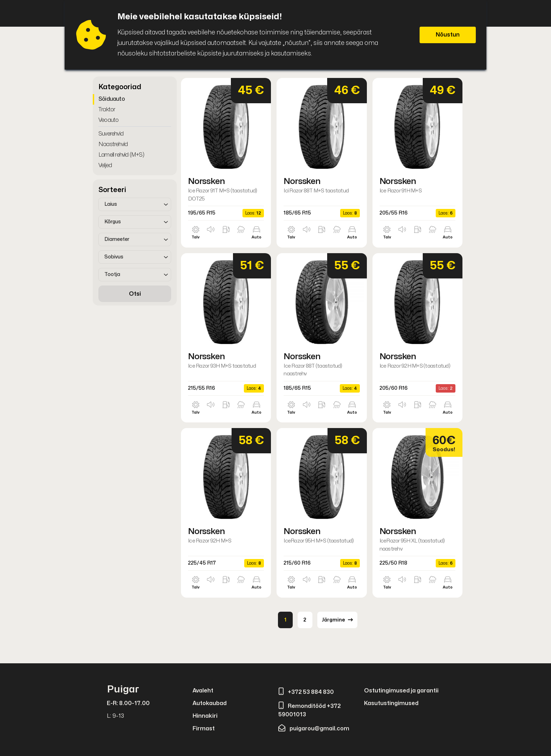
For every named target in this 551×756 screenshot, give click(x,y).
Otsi (135, 294)
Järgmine (337, 620)
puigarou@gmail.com (314, 729)
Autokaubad (210, 703)
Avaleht (203, 691)
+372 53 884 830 (306, 692)
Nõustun (448, 35)
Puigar (123, 689)
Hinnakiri (205, 716)
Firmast (204, 729)
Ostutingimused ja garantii (401, 691)
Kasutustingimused (391, 703)
